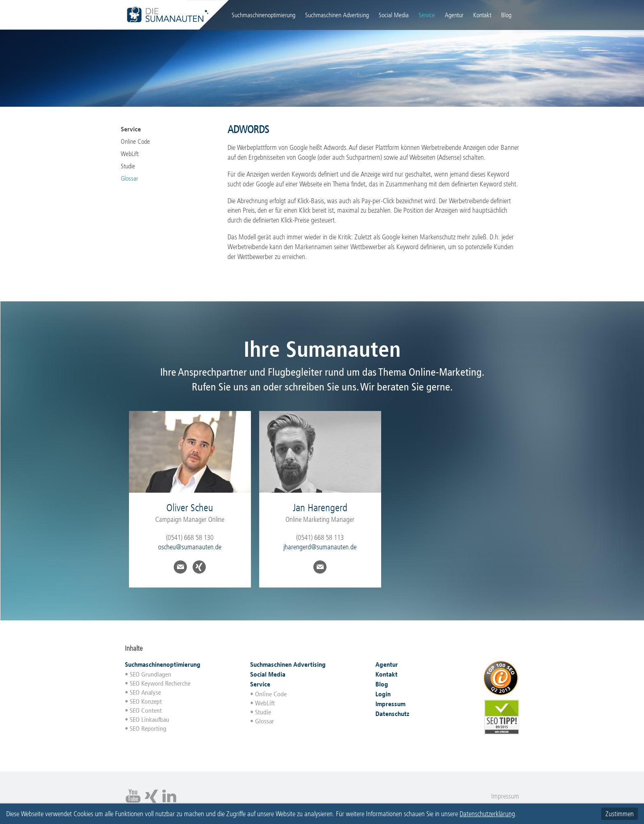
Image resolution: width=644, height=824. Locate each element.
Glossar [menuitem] (129, 178)
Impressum (505, 796)
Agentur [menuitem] (454, 15)
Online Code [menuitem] (135, 141)
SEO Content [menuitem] (146, 710)
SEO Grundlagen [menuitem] (151, 674)
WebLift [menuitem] (130, 154)
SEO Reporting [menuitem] (148, 729)
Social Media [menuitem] (394, 15)
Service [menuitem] (427, 15)
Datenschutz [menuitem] (392, 714)
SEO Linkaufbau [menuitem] (149, 720)
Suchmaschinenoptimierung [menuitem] (263, 15)
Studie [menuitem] (128, 166)
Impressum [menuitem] (390, 704)
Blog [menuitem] (506, 15)
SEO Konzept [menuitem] (146, 701)
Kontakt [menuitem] (482, 15)
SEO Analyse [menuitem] (145, 692)
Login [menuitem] (519, 14)
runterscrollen (322, 604)
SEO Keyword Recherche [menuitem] (160, 683)
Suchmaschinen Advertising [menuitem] (337, 15)
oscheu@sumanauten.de (190, 547)
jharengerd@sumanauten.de (320, 547)
